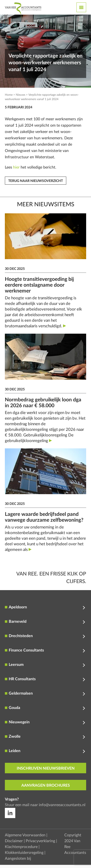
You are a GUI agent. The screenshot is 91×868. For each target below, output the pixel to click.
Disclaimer (14, 841)
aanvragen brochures (46, 785)
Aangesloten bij (18, 859)
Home (9, 95)
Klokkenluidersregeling (24, 853)
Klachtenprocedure (21, 847)
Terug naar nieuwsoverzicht (36, 181)
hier (16, 167)
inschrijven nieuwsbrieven (46, 768)
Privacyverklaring (40, 841)
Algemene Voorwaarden (25, 835)
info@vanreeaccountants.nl (62, 805)
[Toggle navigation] (81, 7)
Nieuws (21, 95)
